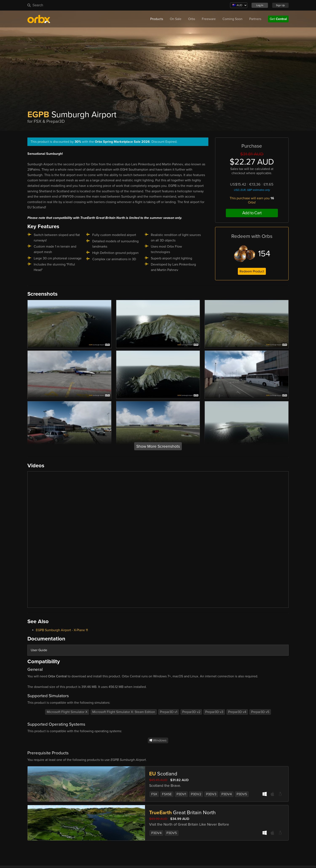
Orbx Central (57, 676)
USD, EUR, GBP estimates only (252, 190)
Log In (260, 5)
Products (157, 19)
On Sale (176, 19)
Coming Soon (232, 19)
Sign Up (280, 5)
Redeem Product (252, 271)
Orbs (192, 19)
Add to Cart (252, 213)
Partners (255, 19)
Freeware (209, 19)
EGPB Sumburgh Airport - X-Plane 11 (62, 630)
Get (278, 19)
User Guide (39, 650)
